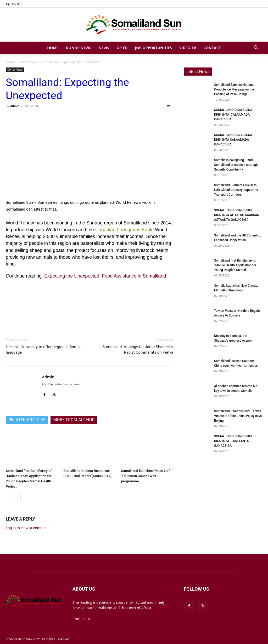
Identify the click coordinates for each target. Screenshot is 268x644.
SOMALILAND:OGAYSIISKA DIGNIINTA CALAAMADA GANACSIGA (233, 115)
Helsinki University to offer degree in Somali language (44, 350)
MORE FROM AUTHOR (74, 420)
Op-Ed (122, 48)
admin (15, 106)
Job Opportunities (153, 48)
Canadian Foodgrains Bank (124, 230)
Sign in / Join (14, 4)
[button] (256, 48)
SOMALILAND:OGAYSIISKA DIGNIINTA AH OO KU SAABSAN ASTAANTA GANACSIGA (237, 215)
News (104, 48)
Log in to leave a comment (27, 528)
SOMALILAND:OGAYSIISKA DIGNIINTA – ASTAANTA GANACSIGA (233, 441)
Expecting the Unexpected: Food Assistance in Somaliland (105, 276)
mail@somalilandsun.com (115, 619)
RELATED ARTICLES (27, 420)
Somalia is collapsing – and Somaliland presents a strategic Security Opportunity (236, 165)
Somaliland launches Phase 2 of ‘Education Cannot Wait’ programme (146, 476)
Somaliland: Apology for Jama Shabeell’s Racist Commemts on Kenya (138, 350)
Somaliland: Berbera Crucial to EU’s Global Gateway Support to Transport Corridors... (236, 190)
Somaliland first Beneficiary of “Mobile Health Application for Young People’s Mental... (235, 265)
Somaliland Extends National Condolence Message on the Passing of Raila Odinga (234, 89)
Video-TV (188, 48)
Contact (212, 48)
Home (53, 48)
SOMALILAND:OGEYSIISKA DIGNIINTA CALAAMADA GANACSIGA (233, 140)
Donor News (78, 48)
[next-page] (17, 497)
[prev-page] (9, 497)
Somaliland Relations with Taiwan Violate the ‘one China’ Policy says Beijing (238, 416)
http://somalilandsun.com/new (61, 384)
